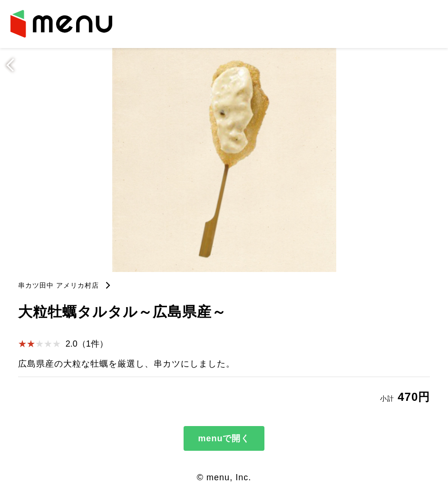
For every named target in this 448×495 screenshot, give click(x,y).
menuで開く (224, 438)
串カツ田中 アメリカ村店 (58, 285)
